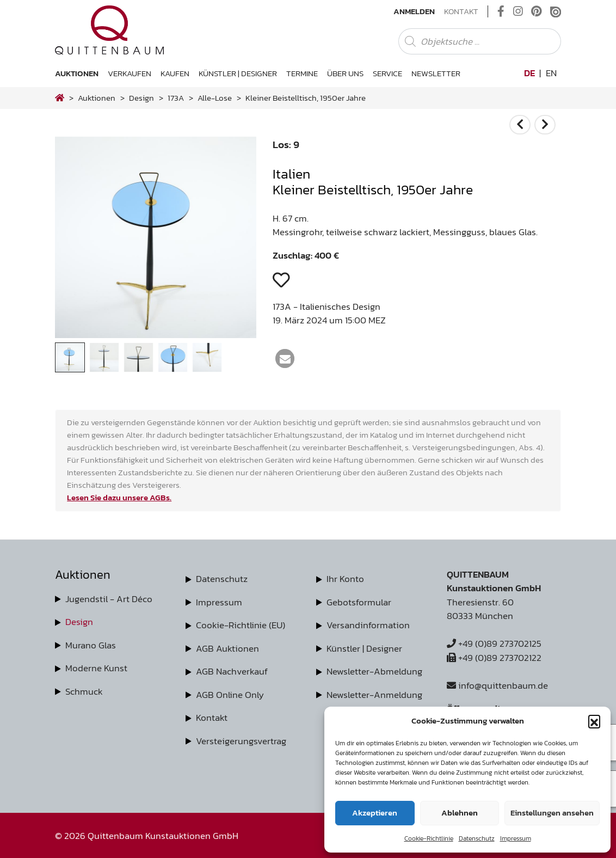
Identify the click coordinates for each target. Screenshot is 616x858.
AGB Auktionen (227, 648)
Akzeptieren (375, 813)
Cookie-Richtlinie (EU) (241, 625)
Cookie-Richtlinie (429, 838)
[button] (594, 721)
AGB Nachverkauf (232, 671)
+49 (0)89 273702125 (494, 643)
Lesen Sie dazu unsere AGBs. (119, 497)
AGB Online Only (230, 695)
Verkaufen (130, 73)
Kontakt (461, 11)
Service (387, 73)
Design (79, 622)
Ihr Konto (345, 579)
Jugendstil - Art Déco (109, 599)
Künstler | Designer (238, 73)
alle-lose (215, 98)
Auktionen (77, 73)
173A (176, 98)
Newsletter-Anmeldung (374, 695)
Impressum (516, 838)
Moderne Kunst (96, 668)
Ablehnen (460, 813)
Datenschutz (477, 838)
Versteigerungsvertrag (241, 741)
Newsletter (436, 73)
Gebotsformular (359, 602)
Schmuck (84, 691)
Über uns (345, 73)
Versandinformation (368, 625)
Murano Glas (91, 645)
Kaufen (175, 73)
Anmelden (414, 11)
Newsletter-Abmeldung (374, 671)
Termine (302, 73)
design (141, 98)
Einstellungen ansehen (552, 813)
